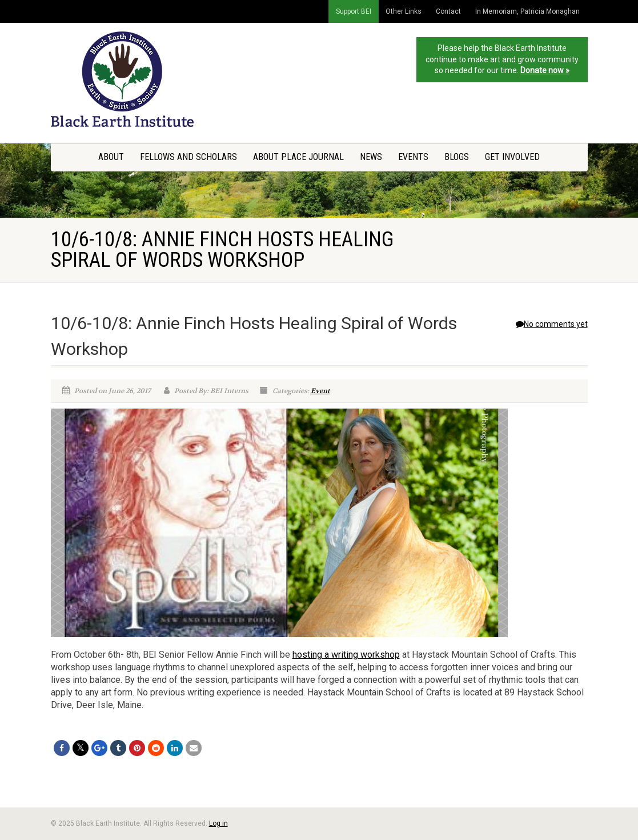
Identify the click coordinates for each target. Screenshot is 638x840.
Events (413, 157)
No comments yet (552, 324)
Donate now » (545, 70)
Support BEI (354, 11)
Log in (218, 823)
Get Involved (512, 157)
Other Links (404, 11)
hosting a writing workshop (346, 655)
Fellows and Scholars (188, 157)
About (111, 157)
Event (320, 391)
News (371, 157)
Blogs (457, 157)
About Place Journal (298, 157)
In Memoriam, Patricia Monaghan (527, 11)
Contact (448, 11)
